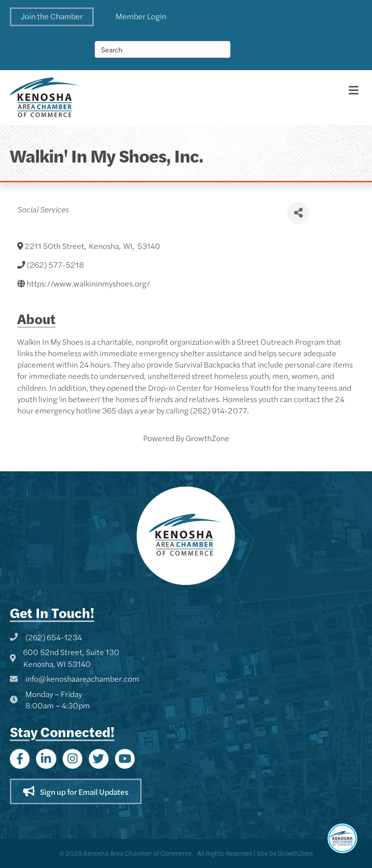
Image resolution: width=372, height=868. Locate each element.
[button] (52, 17)
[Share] (298, 213)
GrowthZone (207, 438)
